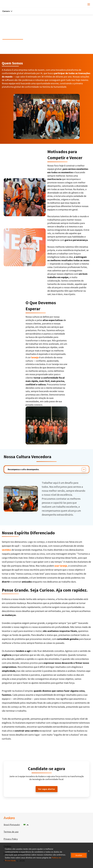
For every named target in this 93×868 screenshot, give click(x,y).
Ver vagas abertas (47, 789)
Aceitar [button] (79, 855)
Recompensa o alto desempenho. (24, 469)
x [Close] (89, 851)
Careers (7, 11)
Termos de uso (11, 832)
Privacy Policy (11, 839)
